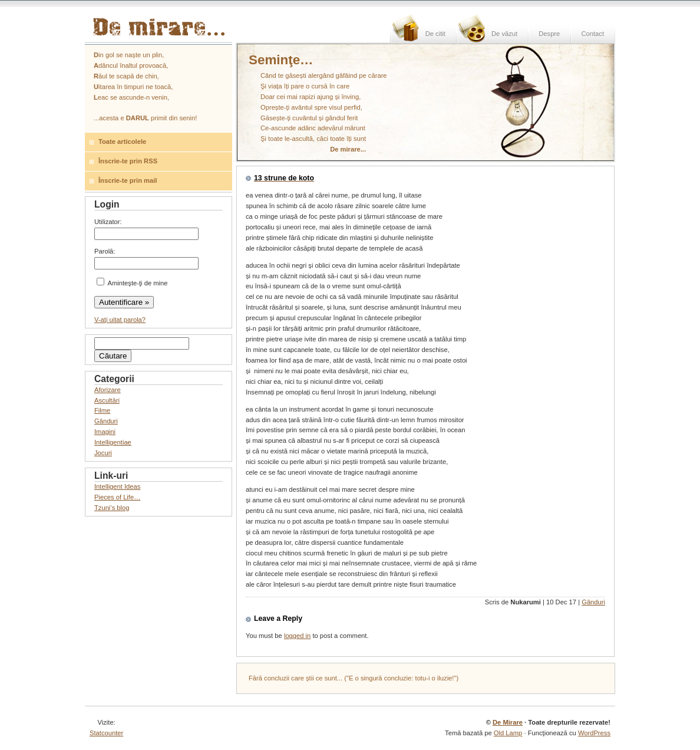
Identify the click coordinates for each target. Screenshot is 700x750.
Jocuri (103, 453)
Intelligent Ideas (117, 486)
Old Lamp (508, 733)
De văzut (504, 34)
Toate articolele (122, 142)
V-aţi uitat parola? (120, 320)
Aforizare (108, 390)
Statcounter (106, 733)
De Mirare (508, 722)
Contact (592, 34)
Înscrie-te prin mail (128, 180)
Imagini (105, 432)
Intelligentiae (113, 442)
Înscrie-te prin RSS (128, 161)
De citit (435, 34)
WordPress (594, 733)
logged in (297, 636)
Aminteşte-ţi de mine (132, 283)
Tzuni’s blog (112, 508)
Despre (549, 34)
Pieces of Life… (117, 497)
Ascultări (107, 400)
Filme (102, 410)
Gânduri (593, 602)
